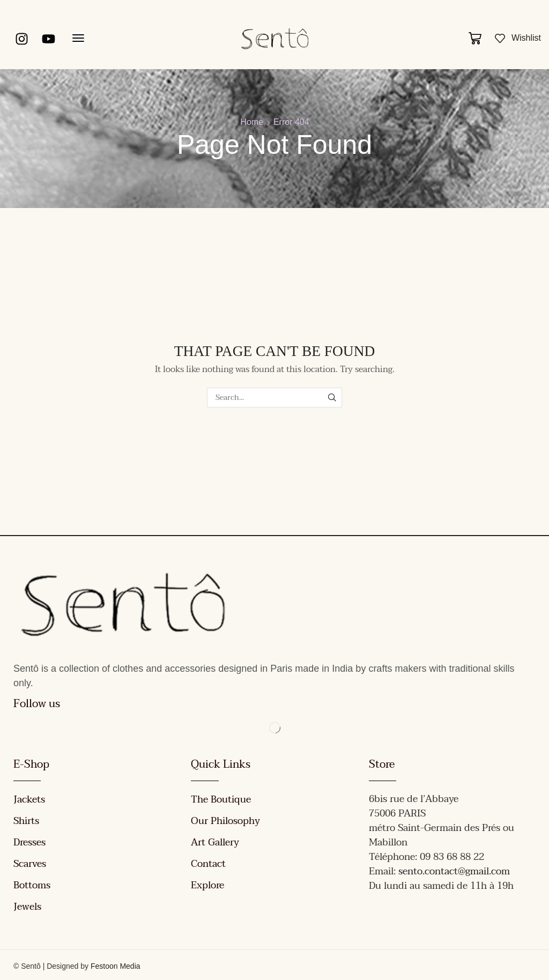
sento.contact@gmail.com (454, 871)
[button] (78, 38)
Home (252, 122)
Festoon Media (116, 966)
